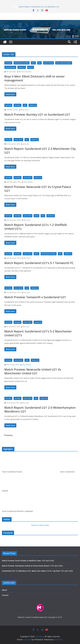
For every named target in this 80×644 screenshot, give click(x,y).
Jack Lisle (26, 144)
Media (36, 216)
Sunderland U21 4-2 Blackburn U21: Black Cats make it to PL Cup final (31, 571)
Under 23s (22, 67)
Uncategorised (10, 67)
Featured (8, 105)
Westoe (31, 67)
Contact (5, 595)
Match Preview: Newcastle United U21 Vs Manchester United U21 (33, 371)
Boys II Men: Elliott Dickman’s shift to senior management (35, 78)
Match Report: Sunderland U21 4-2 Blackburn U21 (39, 7)
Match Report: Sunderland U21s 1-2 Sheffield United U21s (36, 227)
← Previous (7, 435)
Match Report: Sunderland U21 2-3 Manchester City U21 (40, 151)
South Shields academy (64, 63)
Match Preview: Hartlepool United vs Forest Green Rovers (26, 566)
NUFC (33, 63)
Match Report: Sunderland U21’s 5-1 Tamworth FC (39, 263)
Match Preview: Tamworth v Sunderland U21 (35, 297)
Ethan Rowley (28, 182)
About (5, 590)
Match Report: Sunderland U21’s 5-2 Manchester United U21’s (38, 333)
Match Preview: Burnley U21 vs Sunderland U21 (37, 114)
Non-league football (22, 63)
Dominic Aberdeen (25, 72)
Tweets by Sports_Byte (40, 525)
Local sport (18, 140)
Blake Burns (25, 110)
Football (8, 63)
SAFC (39, 63)
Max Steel (27, 220)
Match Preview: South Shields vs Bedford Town (21, 561)
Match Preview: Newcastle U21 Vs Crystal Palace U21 (38, 189)
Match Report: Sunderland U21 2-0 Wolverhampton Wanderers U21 (40, 409)
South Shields (48, 63)
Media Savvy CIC (40, 617)
